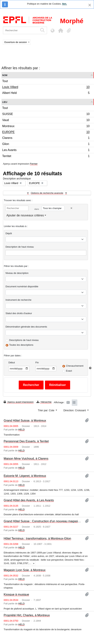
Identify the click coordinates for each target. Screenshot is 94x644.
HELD (22, 430)
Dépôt (9, 233)
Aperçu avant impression (19, 402)
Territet (46, 156)
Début (12, 363)
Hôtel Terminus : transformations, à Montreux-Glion (37, 538)
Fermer (34, 164)
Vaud (46, 121)
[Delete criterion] (71, 208)
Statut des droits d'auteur (19, 313)
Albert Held (46, 93)
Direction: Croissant (75, 410)
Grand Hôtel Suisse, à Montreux (25, 420)
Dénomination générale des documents (26, 327)
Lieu (5, 102)
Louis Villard (46, 87)
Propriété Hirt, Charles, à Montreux (27, 615)
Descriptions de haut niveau (24, 340)
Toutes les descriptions (21, 345)
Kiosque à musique (16, 594)
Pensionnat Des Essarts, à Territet (26, 441)
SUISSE (46, 115)
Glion (46, 144)
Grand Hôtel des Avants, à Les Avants (29, 500)
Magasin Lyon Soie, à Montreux (25, 570)
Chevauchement (75, 366)
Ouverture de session (16, 42)
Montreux (46, 127)
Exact (69, 371)
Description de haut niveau (20, 247)
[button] (61, 30)
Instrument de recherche (18, 300)
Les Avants (46, 151)
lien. (64, 4)
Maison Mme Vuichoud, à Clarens (26, 458)
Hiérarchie (44, 402)
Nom (5, 75)
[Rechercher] (21, 30)
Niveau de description (17, 273)
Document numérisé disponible (22, 286)
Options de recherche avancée (47, 193)
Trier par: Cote (46, 410)
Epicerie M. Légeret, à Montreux (25, 476)
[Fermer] (90, 5)
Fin (37, 363)
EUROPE (46, 132)
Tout (5, 81)
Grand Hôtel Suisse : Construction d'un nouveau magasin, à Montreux (43, 521)
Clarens (46, 138)
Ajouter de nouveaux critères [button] (25, 215)
